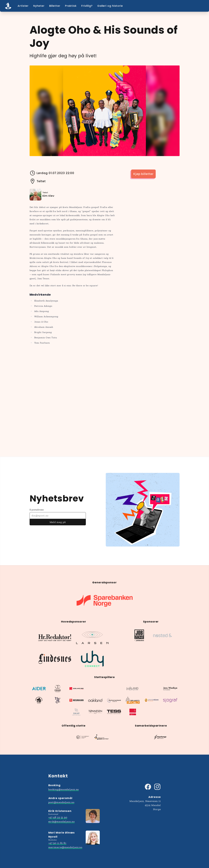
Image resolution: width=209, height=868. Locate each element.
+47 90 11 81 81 (57, 843)
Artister (23, 6)
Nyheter (39, 6)
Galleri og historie (110, 6)
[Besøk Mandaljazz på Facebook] (148, 787)
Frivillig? (87, 6)
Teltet (38, 181)
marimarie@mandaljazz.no (65, 847)
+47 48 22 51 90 (58, 817)
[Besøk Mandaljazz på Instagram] (157, 787)
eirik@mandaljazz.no (62, 822)
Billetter (55, 6)
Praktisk (71, 6)
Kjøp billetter (143, 174)
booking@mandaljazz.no (64, 789)
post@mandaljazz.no (61, 802)
